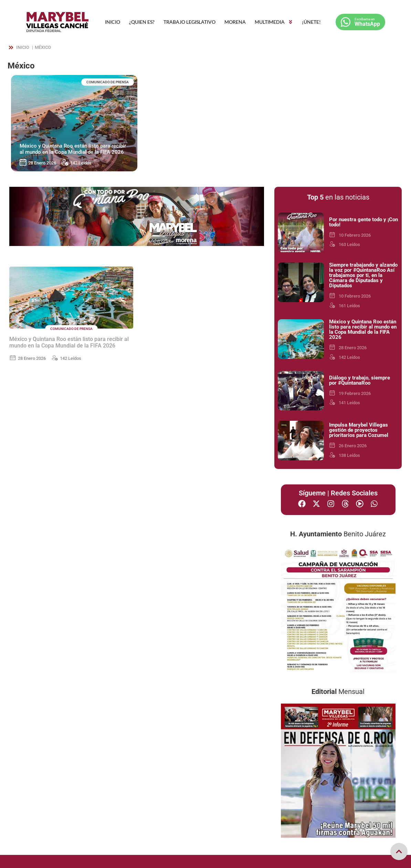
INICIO (113, 22)
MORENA (235, 22)
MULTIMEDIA (274, 22)
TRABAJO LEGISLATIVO (189, 22)
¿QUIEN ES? (142, 22)
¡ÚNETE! (311, 22)
